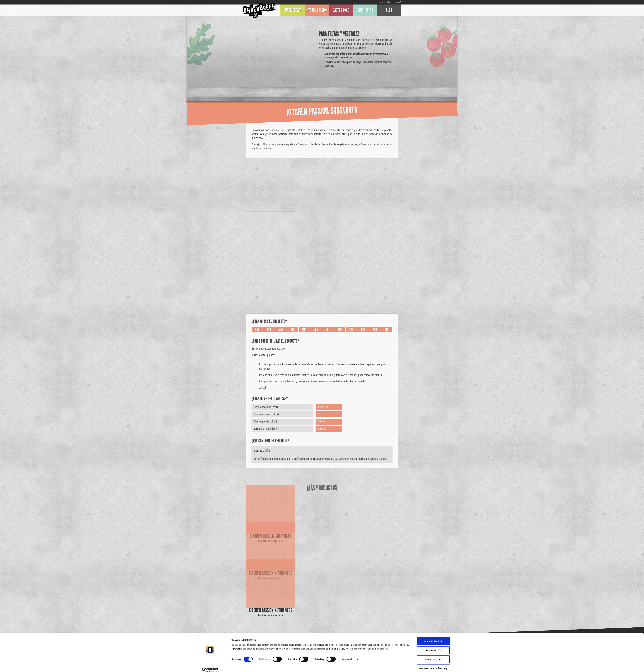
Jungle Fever (293, 10)
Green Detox (365, 10)
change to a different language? (389, 2)
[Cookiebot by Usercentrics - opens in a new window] (210, 666)
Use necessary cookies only (433, 664)
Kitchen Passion (317, 10)
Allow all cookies (433, 637)
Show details (348, 655)
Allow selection (433, 655)
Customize (433, 646)
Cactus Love (341, 10)
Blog (389, 10)
